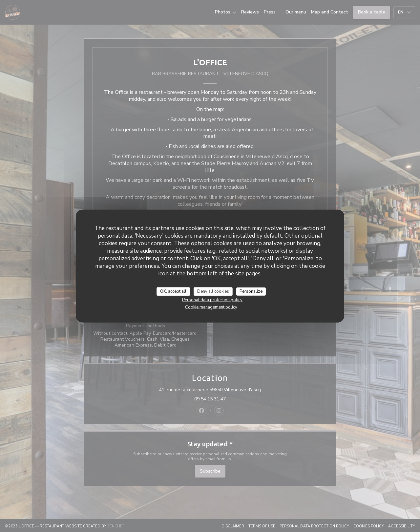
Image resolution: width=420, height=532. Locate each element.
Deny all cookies (213, 291)
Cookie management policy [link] (211, 307)
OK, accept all (173, 291)
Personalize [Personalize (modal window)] (251, 291)
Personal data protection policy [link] (212, 300)
